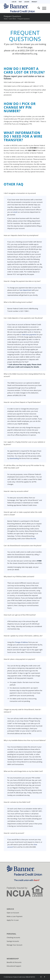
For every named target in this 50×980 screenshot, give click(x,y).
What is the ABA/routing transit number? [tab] (18, 302)
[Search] (38, 8)
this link (33, 539)
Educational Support (14, 966)
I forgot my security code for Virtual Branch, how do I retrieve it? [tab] (22, 711)
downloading (14, 458)
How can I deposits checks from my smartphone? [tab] (21, 235)
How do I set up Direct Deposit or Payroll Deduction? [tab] (22, 402)
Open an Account (13, 913)
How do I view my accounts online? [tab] (16, 491)
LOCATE (27, 2)
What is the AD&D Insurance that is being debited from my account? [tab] (24, 375)
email (15, 212)
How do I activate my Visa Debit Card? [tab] (17, 802)
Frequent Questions (12, 16)
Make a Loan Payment (15, 916)
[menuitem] (14, 2)
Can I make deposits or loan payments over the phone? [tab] (23, 318)
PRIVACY (34, 2)
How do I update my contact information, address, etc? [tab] (23, 636)
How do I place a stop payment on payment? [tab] (19, 659)
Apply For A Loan (13, 920)
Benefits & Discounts (14, 962)
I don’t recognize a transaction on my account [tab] (20, 193)
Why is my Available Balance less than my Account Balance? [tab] (25, 740)
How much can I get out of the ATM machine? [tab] (20, 615)
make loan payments (29, 335)
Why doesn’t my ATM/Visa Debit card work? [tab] (19, 577)
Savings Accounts (13, 941)
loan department (26, 290)
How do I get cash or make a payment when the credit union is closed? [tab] (23, 513)
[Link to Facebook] (44, 977)
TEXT (20, 2)
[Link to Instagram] (41, 977)
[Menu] (43, 8)
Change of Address (21, 642)
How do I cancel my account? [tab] (14, 833)
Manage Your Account (15, 945)
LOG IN (14, 2)
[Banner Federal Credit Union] (21, 8)
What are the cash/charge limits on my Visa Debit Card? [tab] (23, 771)
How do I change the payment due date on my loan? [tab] (22, 281)
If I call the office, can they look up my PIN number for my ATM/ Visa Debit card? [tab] (24, 467)
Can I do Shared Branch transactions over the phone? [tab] (23, 546)
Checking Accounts (13, 937)
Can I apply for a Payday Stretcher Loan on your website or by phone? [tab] (24, 443)
